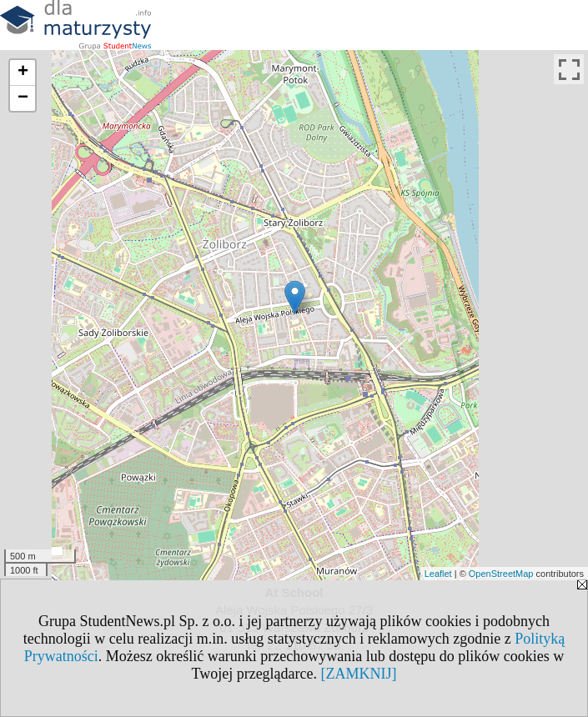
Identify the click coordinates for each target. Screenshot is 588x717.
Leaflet (438, 574)
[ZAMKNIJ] (359, 674)
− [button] (23, 98)
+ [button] (23, 73)
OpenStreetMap (501, 574)
